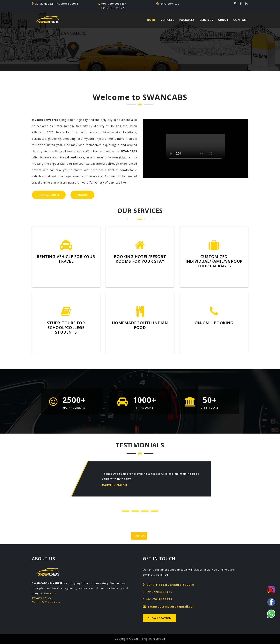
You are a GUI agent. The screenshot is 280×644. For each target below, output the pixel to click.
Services (206, 20)
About (223, 20)
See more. (50, 593)
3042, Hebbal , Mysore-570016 (169, 585)
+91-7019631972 (112, 8)
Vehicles (167, 20)
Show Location (159, 618)
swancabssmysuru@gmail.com (169, 606)
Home (151, 20)
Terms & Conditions (46, 602)
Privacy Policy (42, 598)
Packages (187, 20)
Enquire (82, 195)
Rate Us (139, 536)
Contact (241, 20)
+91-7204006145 (113, 4)
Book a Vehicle (49, 195)
